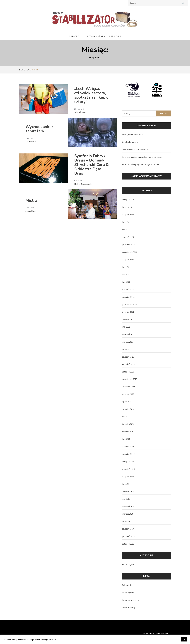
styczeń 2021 (128, 357)
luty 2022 (126, 282)
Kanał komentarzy (130, 600)
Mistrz (31, 200)
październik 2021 (130, 304)
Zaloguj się (127, 585)
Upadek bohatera (130, 142)
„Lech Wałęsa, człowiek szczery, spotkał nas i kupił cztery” (91, 95)
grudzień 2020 (128, 364)
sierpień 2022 (128, 259)
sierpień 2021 (128, 312)
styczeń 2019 (128, 529)
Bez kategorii (128, 564)
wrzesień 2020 (128, 387)
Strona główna (96, 36)
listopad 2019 (128, 461)
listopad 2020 (128, 372)
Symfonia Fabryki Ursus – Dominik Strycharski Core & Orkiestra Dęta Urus (92, 165)
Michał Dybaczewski (83, 184)
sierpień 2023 (128, 215)
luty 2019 (126, 521)
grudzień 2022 (128, 245)
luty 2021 (126, 349)
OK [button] (184, 639)
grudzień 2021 (128, 297)
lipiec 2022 (127, 267)
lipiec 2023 (127, 222)
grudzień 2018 (128, 536)
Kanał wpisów (128, 593)
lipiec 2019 (127, 484)
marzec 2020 (128, 432)
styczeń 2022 (128, 289)
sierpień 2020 (128, 394)
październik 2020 (130, 379)
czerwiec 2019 (128, 491)
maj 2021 (126, 327)
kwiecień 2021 (128, 334)
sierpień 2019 (128, 476)
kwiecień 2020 (128, 424)
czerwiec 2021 (128, 319)
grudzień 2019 (128, 454)
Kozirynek (115, 36)
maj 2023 (126, 230)
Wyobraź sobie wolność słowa (135, 149)
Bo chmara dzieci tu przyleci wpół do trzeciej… (143, 157)
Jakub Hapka (80, 112)
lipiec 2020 (127, 402)
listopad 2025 (128, 200)
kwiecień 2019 (128, 506)
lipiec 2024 (127, 207)
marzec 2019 (128, 514)
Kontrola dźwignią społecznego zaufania (140, 164)
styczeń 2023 (128, 237)
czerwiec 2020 (128, 409)
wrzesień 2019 (128, 469)
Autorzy (76, 36)
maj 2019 (126, 499)
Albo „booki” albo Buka (133, 135)
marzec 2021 (128, 342)
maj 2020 (126, 417)
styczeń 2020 (128, 447)
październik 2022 (130, 252)
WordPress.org (129, 608)
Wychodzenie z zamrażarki (39, 129)
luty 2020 (126, 439)
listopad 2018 (128, 544)
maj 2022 (126, 274)
